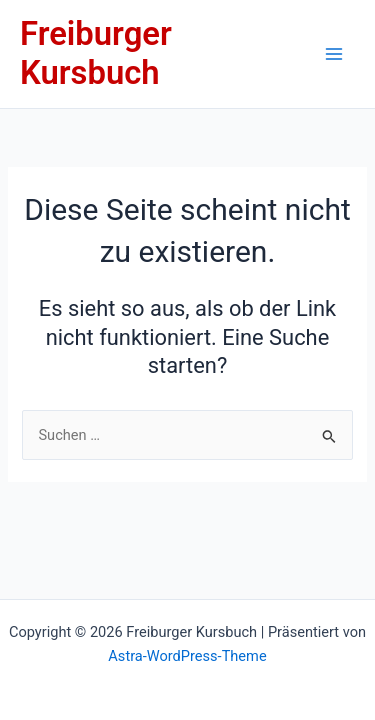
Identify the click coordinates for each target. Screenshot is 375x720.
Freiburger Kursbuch (96, 53)
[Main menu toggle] (334, 54)
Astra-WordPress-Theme (187, 656)
